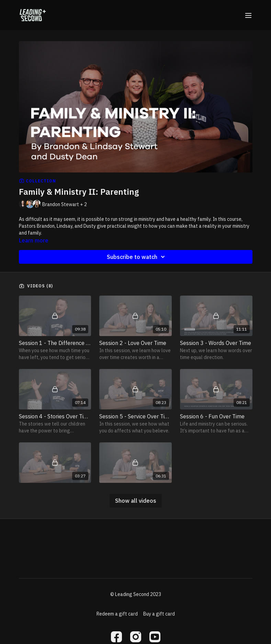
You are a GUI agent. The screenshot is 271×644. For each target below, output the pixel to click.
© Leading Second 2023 (136, 594)
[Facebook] (116, 637)
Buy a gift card (159, 614)
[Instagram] (136, 637)
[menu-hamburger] (248, 15)
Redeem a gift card (117, 614)
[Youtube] (155, 637)
